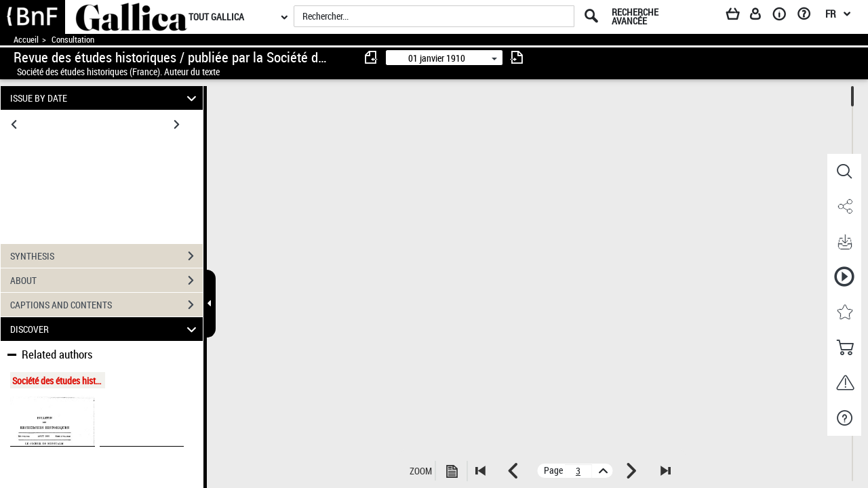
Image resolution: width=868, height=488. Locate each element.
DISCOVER (105, 329)
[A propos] (784, 16)
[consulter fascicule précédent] (372, 57)
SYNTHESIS (106, 256)
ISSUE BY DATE (105, 98)
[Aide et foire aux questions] (809, 16)
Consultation (73, 40)
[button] (844, 171)
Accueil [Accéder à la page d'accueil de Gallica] (26, 40)
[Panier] (739, 16)
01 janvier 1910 (437, 58)
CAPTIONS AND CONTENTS (106, 305)
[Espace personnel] (762, 16)
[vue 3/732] (578, 471)
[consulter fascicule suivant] (517, 57)
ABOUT (106, 281)
